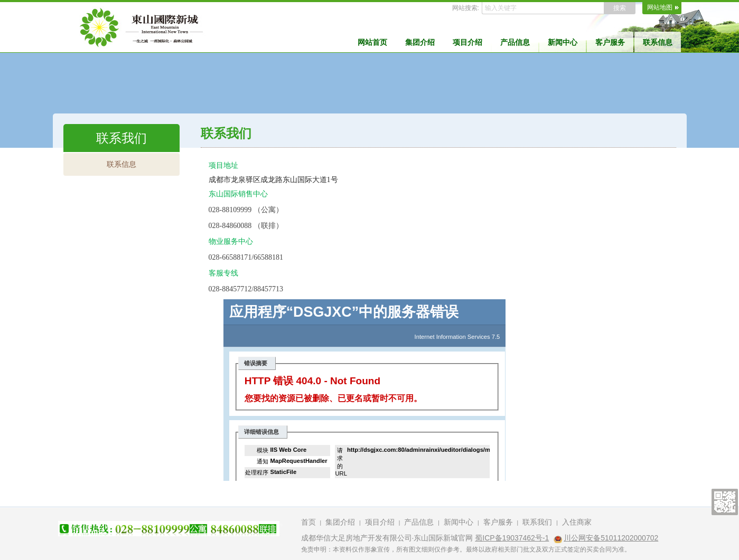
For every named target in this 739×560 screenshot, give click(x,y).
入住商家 (577, 522)
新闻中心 (563, 42)
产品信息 (515, 42)
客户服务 (610, 42)
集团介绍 (420, 42)
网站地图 (660, 7)
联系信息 (658, 42)
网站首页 (372, 42)
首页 (308, 522)
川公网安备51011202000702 (611, 538)
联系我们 (537, 522)
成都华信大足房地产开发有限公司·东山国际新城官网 (387, 538)
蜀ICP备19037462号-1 (512, 538)
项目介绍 (467, 42)
